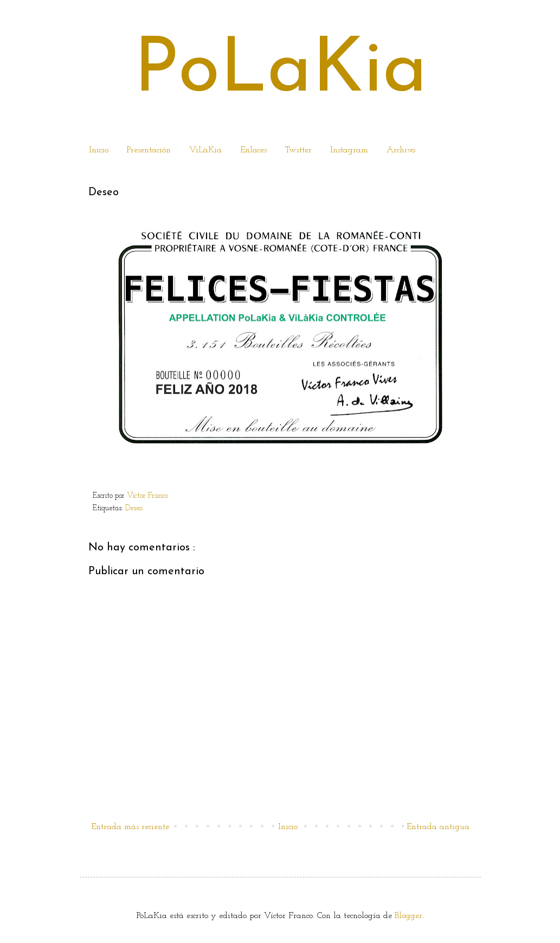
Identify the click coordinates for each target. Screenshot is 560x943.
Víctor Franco (147, 496)
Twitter (298, 150)
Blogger (408, 916)
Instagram (349, 150)
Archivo (401, 150)
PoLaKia (280, 72)
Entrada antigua (438, 827)
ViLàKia (205, 150)
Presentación (149, 150)
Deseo (135, 508)
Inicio (99, 150)
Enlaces (253, 150)
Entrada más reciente (130, 827)
